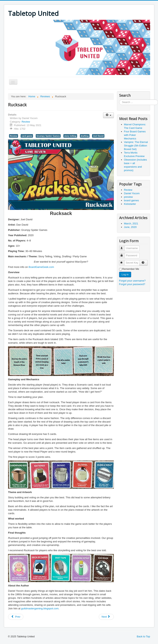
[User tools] (108, 115)
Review (26, 122)
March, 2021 (131, 224)
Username (124, 247)
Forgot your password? (132, 284)
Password (124, 254)
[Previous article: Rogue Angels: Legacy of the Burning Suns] (16, 617)
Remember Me (131, 269)
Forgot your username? (132, 281)
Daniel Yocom (132, 193)
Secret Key (124, 261)
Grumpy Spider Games (48, 136)
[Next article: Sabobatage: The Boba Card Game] (106, 617)
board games (132, 200)
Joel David (98, 136)
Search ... (119, 100)
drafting (85, 136)
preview (128, 197)
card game (27, 136)
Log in (125, 274)
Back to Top (143, 636)
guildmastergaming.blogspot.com (40, 608)
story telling (70, 136)
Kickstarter (130, 204)
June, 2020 (130, 227)
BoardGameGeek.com (41, 267)
